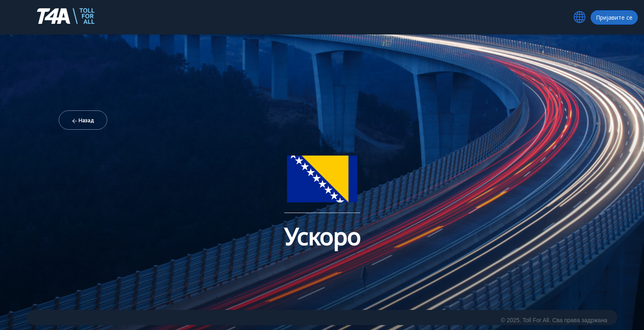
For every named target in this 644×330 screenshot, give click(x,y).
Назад (83, 120)
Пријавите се (614, 17)
